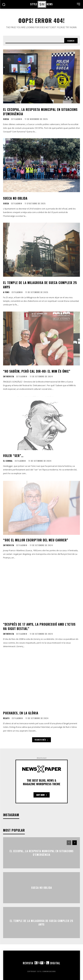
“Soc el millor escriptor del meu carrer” (36, 540)
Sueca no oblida (15, 198)
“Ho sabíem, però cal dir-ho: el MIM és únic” (37, 371)
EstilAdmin (17, 119)
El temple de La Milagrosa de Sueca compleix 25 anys (40, 285)
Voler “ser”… (13, 456)
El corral (8, 461)
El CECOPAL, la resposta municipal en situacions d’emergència (40, 112)
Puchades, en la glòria (21, 713)
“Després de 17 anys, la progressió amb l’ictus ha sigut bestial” (39, 626)
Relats (6, 718)
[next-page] (75, 843)
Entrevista (9, 376)
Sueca (6, 119)
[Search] (71, 41)
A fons (6, 292)
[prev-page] (69, 843)
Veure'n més (41, 740)
